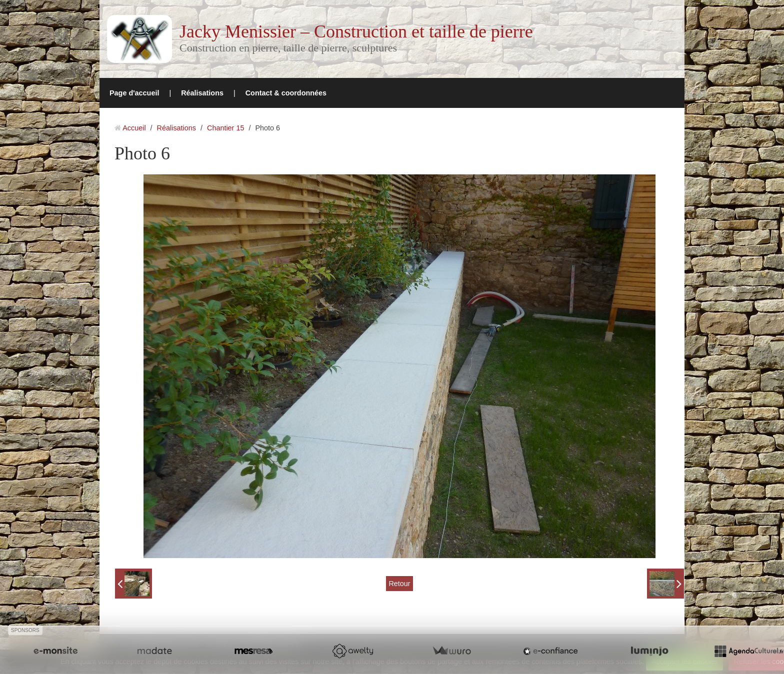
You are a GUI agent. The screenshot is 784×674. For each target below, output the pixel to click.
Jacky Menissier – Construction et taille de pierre (356, 31)
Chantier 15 (225, 128)
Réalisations (202, 93)
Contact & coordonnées (286, 93)
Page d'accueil (134, 93)
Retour (399, 584)
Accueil (134, 128)
